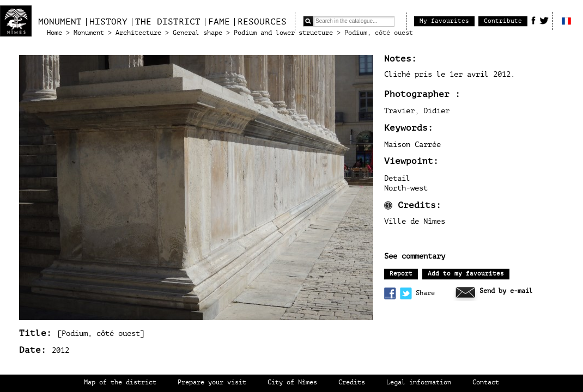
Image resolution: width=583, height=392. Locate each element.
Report (401, 274)
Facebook (533, 20)
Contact (486, 382)
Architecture (138, 33)
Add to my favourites (466, 274)
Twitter (544, 20)
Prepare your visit (212, 382)
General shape (198, 33)
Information (388, 206)
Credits (352, 382)
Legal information (419, 382)
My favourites (444, 21)
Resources (262, 22)
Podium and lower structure (283, 33)
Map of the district (120, 382)
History (108, 22)
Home (54, 33)
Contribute (503, 21)
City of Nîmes (292, 382)
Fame (219, 22)
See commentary (415, 256)
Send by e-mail (506, 291)
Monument (60, 22)
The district (168, 22)
